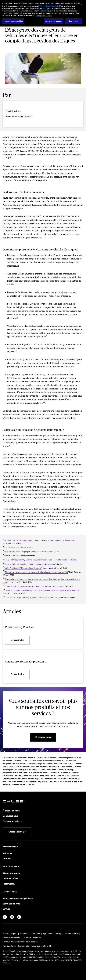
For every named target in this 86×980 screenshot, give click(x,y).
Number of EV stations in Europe (18, 541)
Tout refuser (74, 21)
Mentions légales (10, 934)
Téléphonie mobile (11, 873)
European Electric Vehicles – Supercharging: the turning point (30, 564)
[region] (43, 13)
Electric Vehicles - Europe (15, 548)
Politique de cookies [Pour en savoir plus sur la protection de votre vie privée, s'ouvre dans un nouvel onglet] (44, 16)
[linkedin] (19, 917)
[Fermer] (82, 4)
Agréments (48, 934)
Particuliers (11, 867)
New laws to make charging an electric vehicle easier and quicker (32, 552)
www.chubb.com (72, 776)
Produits (7, 859)
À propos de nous (11, 811)
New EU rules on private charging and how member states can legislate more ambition (43, 591)
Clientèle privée (10, 879)
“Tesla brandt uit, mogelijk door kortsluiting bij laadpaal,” (29, 586)
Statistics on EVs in (13, 556)
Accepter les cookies (54, 21)
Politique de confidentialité (67, 934)
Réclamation (9, 884)
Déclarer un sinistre (12, 821)
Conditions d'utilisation (30, 934)
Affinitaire (10, 892)
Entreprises (10, 847)
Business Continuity (32, 938)
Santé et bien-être (11, 904)
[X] (12, 917)
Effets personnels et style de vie (18, 899)
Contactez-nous (10, 816)
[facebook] (5, 917)
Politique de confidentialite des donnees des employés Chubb (29, 946)
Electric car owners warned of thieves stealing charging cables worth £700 (36, 572)
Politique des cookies (12, 938)
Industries (7, 854)
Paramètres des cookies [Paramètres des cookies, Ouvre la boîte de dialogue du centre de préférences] (13, 21)
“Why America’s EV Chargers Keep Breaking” (23, 568)
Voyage (6, 909)
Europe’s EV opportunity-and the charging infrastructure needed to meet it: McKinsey (41, 560)
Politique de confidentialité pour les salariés (21, 942)
